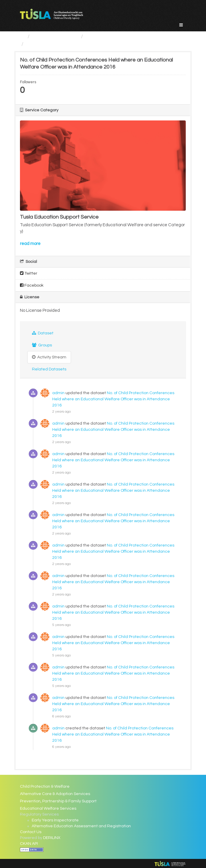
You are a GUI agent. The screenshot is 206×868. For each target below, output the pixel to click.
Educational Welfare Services (121, 36)
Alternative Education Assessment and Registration (81, 826)
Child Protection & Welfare (45, 787)
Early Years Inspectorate (55, 820)
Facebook (32, 285)
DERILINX (52, 838)
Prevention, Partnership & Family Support (58, 801)
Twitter (29, 273)
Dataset (43, 333)
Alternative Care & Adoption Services (55, 794)
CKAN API (29, 844)
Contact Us (31, 832)
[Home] (22, 36)
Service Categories (55, 36)
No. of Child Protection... (55, 44)
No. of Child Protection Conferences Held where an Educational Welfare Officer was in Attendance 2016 (113, 399)
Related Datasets (49, 369)
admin (58, 393)
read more (30, 244)
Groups (42, 345)
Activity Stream (49, 357)
